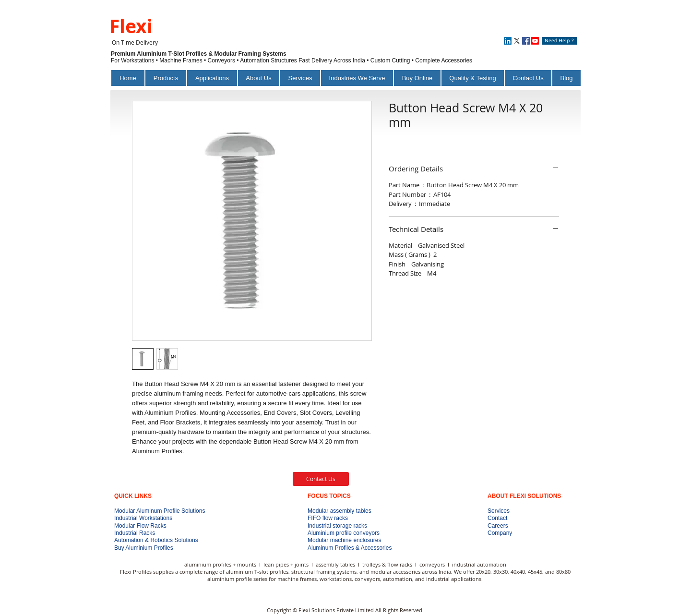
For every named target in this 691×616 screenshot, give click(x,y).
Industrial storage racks (337, 526)
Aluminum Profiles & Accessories (350, 548)
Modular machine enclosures (344, 540)
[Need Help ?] (559, 41)
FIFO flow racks (328, 518)
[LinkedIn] (508, 41)
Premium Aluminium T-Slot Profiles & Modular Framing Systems (199, 54)
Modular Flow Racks (173, 526)
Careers (498, 526)
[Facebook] (526, 41)
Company (500, 533)
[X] (517, 41)
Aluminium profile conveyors (344, 533)
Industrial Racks (138, 533)
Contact (498, 518)
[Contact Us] (321, 479)
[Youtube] (535, 41)
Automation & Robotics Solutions (167, 540)
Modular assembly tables (340, 511)
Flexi (131, 26)
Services (499, 511)
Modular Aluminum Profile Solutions (160, 511)
